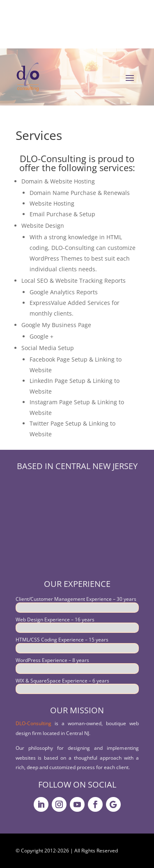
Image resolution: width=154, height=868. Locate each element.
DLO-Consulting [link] (33, 723)
